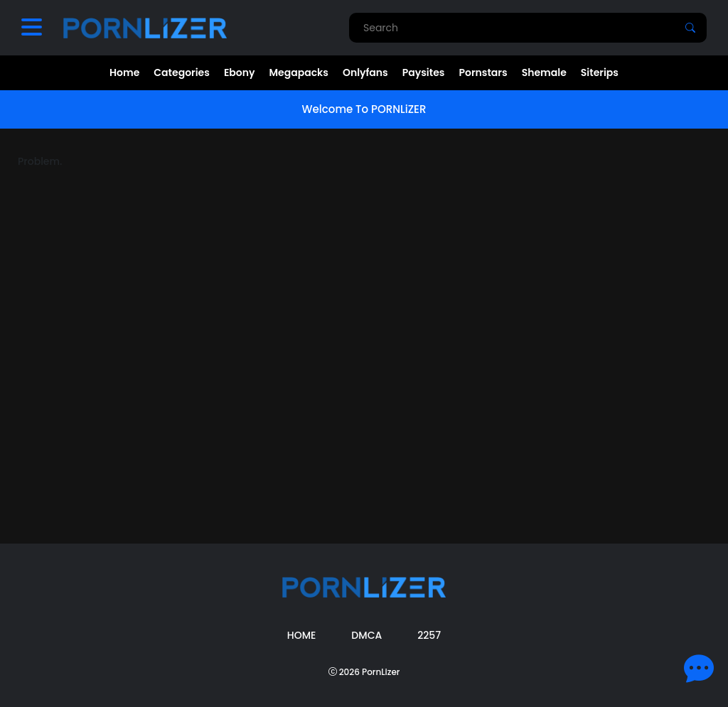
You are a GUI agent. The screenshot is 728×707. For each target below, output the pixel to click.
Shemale (544, 72)
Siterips (600, 72)
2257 (429, 635)
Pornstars (483, 72)
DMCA (366, 635)
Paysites (424, 72)
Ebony (240, 72)
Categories (182, 72)
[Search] (690, 28)
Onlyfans (365, 72)
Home (124, 72)
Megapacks (299, 72)
